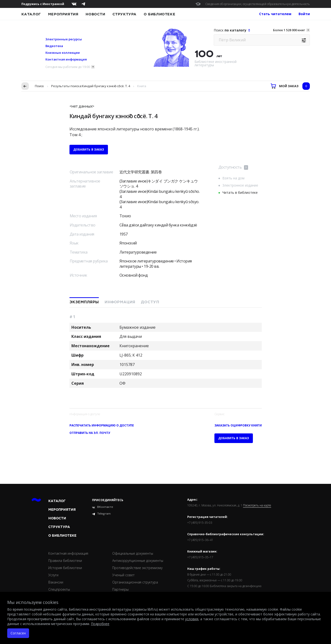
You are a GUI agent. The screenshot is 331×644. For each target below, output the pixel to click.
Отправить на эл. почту (90, 433)
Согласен (18, 633)
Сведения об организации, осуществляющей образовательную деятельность (258, 4)
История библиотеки (65, 568)
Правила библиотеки (65, 561)
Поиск (39, 86)
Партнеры (120, 589)
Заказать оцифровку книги (238, 425)
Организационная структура (135, 582)
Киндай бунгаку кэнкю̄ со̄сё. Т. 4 (106, 86)
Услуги (53, 575)
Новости (95, 14)
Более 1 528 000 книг (289, 30)
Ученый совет (123, 575)
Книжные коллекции (63, 53)
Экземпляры (84, 302)
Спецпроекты (59, 589)
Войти (304, 14)
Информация (120, 302)
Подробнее (100, 624)
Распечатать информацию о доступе (102, 425)
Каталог (31, 14)
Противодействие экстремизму (137, 568)
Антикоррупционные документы (138, 561)
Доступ (150, 302)
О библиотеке (159, 14)
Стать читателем (275, 14)
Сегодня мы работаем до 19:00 (68, 67)
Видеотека (54, 46)
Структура (125, 14)
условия (192, 619)
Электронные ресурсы (64, 39)
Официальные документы (133, 553)
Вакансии (56, 582)
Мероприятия (63, 14)
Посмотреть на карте (257, 505)
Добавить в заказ (89, 149)
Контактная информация (66, 59)
